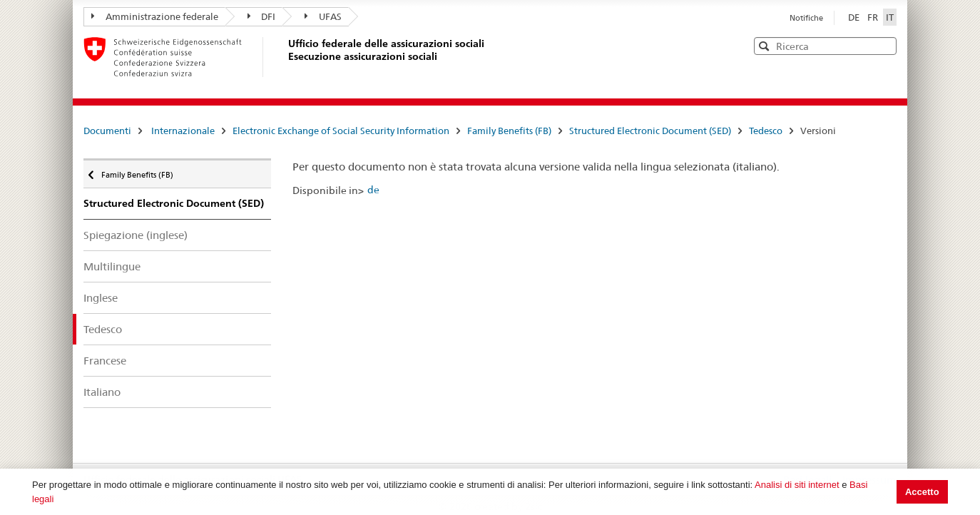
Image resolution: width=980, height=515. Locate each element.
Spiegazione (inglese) (136, 235)
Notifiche (806, 18)
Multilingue (112, 266)
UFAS (323, 16)
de (373, 190)
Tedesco (766, 131)
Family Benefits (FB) (509, 131)
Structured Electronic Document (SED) (650, 131)
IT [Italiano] (890, 17)
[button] (884, 45)
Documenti (107, 131)
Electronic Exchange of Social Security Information (341, 131)
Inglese (101, 298)
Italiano (102, 392)
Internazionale (183, 131)
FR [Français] (874, 17)
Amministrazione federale (155, 16)
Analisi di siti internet (797, 485)
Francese (105, 361)
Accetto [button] (922, 492)
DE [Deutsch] (855, 17)
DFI (262, 16)
